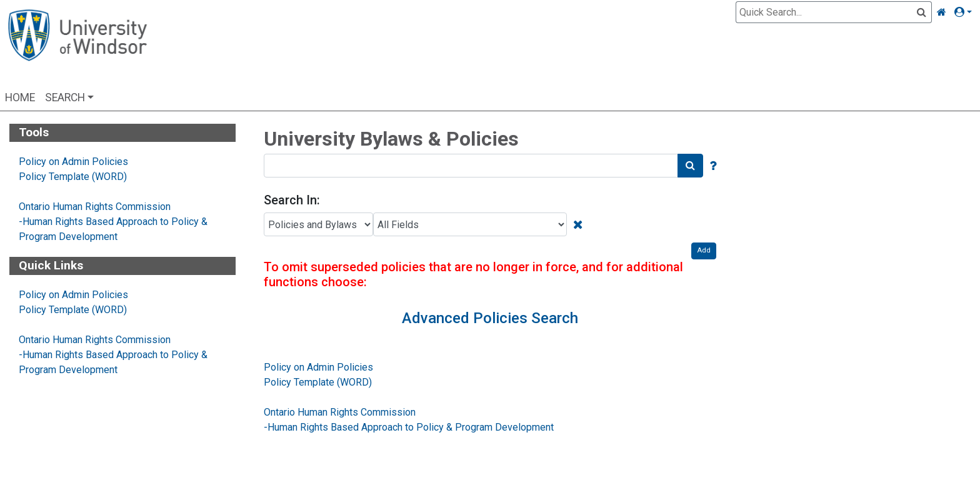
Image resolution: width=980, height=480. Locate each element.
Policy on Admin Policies (73, 162)
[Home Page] (77, 45)
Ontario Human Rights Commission (95, 207)
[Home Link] (942, 12)
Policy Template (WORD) (73, 177)
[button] (966, 12)
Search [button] (65, 97)
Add (704, 250)
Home (20, 97)
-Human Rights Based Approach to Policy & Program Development (409, 427)
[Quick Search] (826, 12)
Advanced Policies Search (490, 318)
